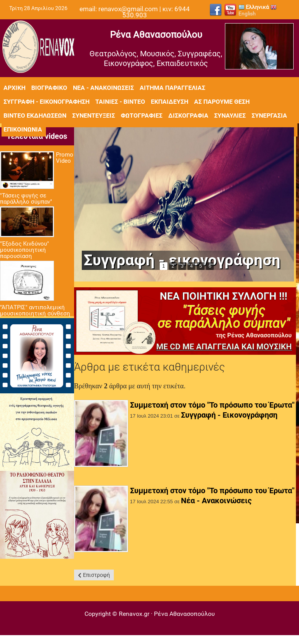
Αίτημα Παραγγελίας (172, 88)
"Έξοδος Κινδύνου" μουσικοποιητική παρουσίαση (24, 250)
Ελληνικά (254, 7)
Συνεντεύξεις (94, 115)
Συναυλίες (230, 115)
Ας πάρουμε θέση (222, 102)
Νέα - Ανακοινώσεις (103, 88)
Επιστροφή (96, 575)
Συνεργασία (269, 115)
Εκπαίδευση (170, 102)
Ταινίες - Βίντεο (120, 102)
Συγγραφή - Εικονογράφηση (229, 415)
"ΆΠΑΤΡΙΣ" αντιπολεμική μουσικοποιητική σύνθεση (35, 310)
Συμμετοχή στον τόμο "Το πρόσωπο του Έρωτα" (212, 405)
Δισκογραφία (188, 115)
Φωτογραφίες (142, 115)
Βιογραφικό (49, 88)
